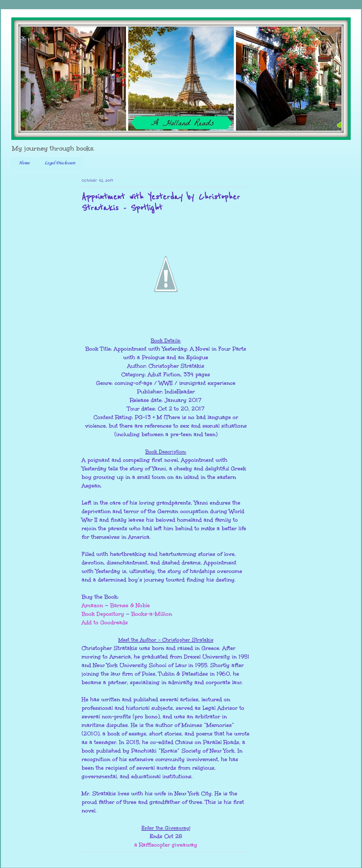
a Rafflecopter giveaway (166, 845)
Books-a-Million (152, 614)
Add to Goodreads (105, 622)
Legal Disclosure (60, 163)
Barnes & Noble (130, 605)
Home (24, 163)
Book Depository (103, 614)
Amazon (92, 605)
